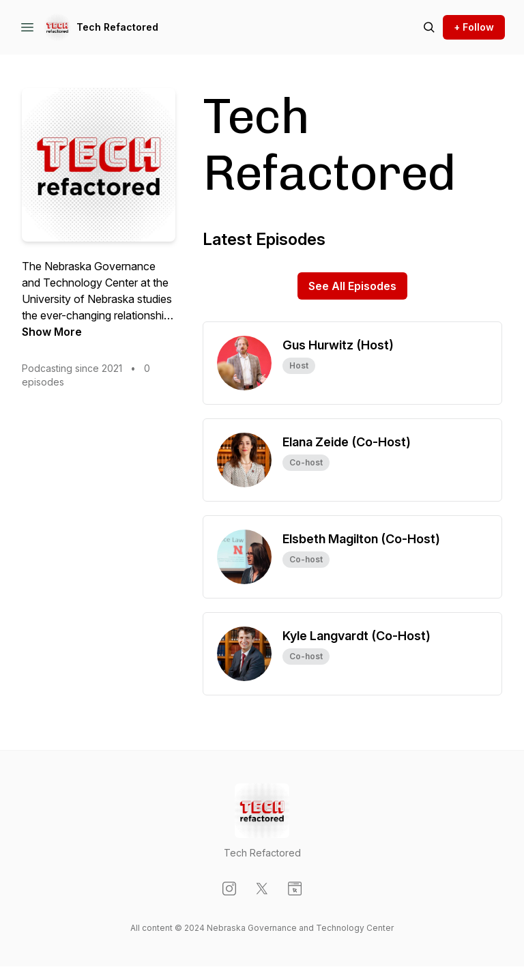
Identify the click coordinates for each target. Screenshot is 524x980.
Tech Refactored (117, 27)
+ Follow (474, 27)
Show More (52, 332)
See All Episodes (352, 286)
